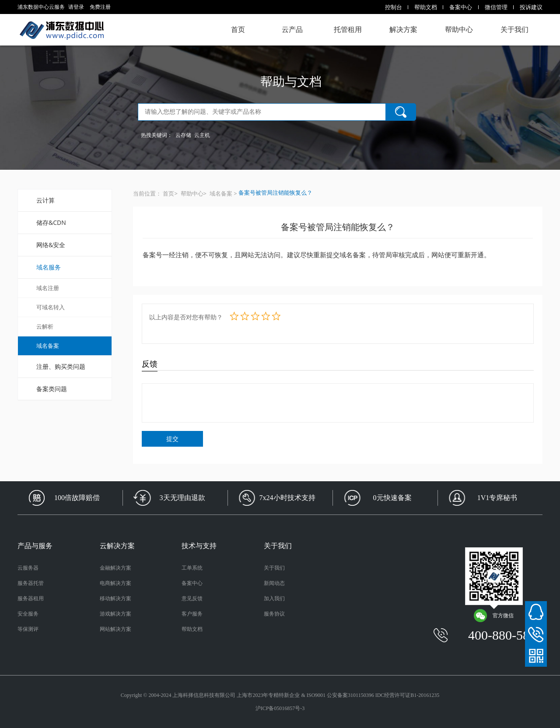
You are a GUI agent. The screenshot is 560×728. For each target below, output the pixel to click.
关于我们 (514, 30)
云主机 (202, 135)
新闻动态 (274, 583)
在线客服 (536, 612)
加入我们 (274, 598)
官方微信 (493, 616)
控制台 (394, 7)
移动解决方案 (115, 598)
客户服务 (192, 614)
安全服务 (28, 614)
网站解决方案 (115, 629)
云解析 (45, 326)
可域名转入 (51, 307)
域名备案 (48, 346)
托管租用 (348, 30)
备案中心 (461, 7)
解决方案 (403, 30)
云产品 (292, 30)
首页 (238, 30)
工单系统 (192, 568)
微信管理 (496, 7)
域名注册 (48, 288)
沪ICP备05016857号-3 (280, 708)
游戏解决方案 (115, 614)
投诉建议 (531, 7)
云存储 (183, 135)
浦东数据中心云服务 (61, 30)
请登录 (76, 7)
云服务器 (28, 568)
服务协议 (274, 614)
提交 (172, 439)
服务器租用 (31, 598)
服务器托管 (31, 583)
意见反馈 (192, 598)
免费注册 (100, 7)
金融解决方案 (115, 568)
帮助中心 (459, 30)
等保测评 (28, 629)
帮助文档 (426, 7)
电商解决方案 (115, 583)
